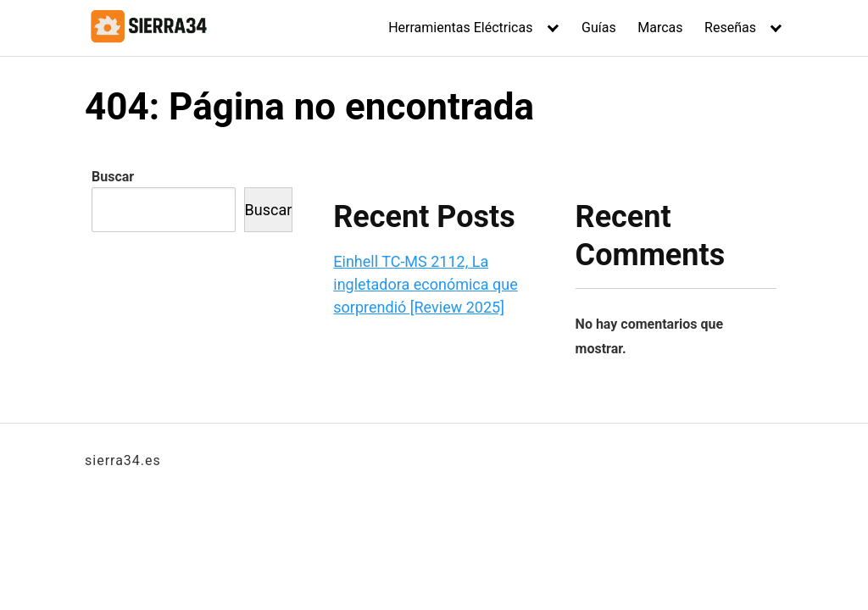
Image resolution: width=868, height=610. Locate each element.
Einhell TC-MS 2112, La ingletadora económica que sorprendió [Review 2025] (425, 284)
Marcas (660, 28)
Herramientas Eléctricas (460, 28)
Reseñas (730, 28)
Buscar (113, 177)
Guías (599, 28)
